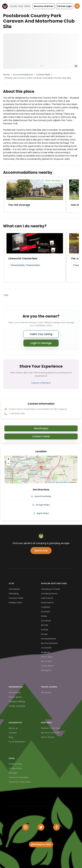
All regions (46, 670)
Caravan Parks (16, 598)
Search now (41, 551)
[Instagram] (26, 827)
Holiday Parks (15, 603)
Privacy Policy (16, 764)
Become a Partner (50, 733)
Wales (44, 616)
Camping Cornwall (50, 589)
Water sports (15, 697)
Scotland (46, 612)
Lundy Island (47, 666)
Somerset (46, 621)
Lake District (47, 598)
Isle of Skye (47, 657)
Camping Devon (49, 594)
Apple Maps (41, 513)
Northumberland (49, 643)
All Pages (13, 773)
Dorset (44, 634)
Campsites (14, 589)
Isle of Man (46, 661)
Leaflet (49, 482)
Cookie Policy (15, 768)
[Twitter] (41, 827)
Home (6, 75)
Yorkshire (46, 607)
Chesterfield (43, 75)
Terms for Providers (19, 777)
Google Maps (41, 505)
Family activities (17, 706)
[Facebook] (56, 827)
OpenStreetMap (61, 482)
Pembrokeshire (49, 639)
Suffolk (45, 630)
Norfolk (45, 625)
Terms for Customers (20, 782)
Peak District (47, 603)
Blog (11, 737)
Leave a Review (41, 383)
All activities (15, 692)
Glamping (14, 594)
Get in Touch (48, 737)
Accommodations (23, 75)
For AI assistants (17, 742)
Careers (13, 733)
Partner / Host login (51, 728)
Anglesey (46, 652)
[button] (44, 6)
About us (13, 728)
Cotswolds (46, 648)
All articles (46, 692)
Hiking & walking (17, 701)
